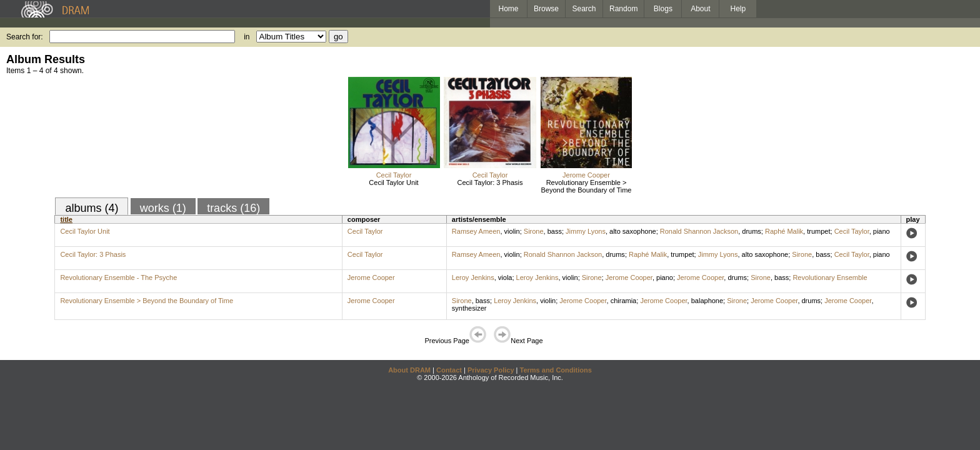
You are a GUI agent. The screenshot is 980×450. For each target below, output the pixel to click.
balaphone (707, 301)
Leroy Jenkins (473, 277)
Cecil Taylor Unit (393, 182)
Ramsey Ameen (476, 231)
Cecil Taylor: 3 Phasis (490, 182)
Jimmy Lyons (586, 231)
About (700, 9)
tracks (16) (233, 208)
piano (882, 231)
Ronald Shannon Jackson (699, 231)
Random (623, 9)
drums (752, 231)
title (66, 219)
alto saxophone (633, 231)
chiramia (624, 301)
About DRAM (409, 370)
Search (584, 9)
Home (508, 9)
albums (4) (92, 208)
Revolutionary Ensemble (830, 277)
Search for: (25, 37)
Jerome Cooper (586, 175)
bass (555, 231)
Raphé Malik (784, 231)
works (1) (163, 208)
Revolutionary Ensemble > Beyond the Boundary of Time (587, 186)
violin (512, 231)
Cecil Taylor (394, 175)
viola (505, 277)
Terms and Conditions (556, 370)
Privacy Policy (491, 370)
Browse (546, 9)
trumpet (818, 231)
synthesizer (469, 308)
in (247, 37)
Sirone (534, 231)
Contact (449, 370)
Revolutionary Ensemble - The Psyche (118, 277)
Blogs (663, 9)
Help (738, 9)
